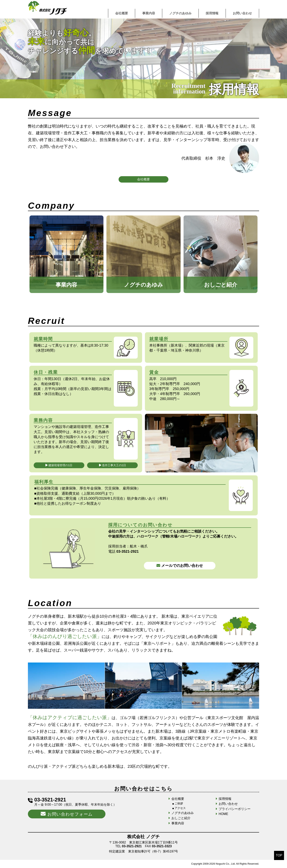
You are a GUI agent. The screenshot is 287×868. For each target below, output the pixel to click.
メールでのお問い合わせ (180, 566)
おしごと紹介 (181, 818)
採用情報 (212, 13)
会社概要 (122, 13)
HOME (223, 814)
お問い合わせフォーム (67, 814)
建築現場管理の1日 (59, 465)
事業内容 (149, 13)
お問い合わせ (242, 13)
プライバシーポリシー (235, 809)
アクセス (180, 808)
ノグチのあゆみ (180, 13)
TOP (279, 855)
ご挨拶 (179, 803)
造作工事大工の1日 (113, 465)
